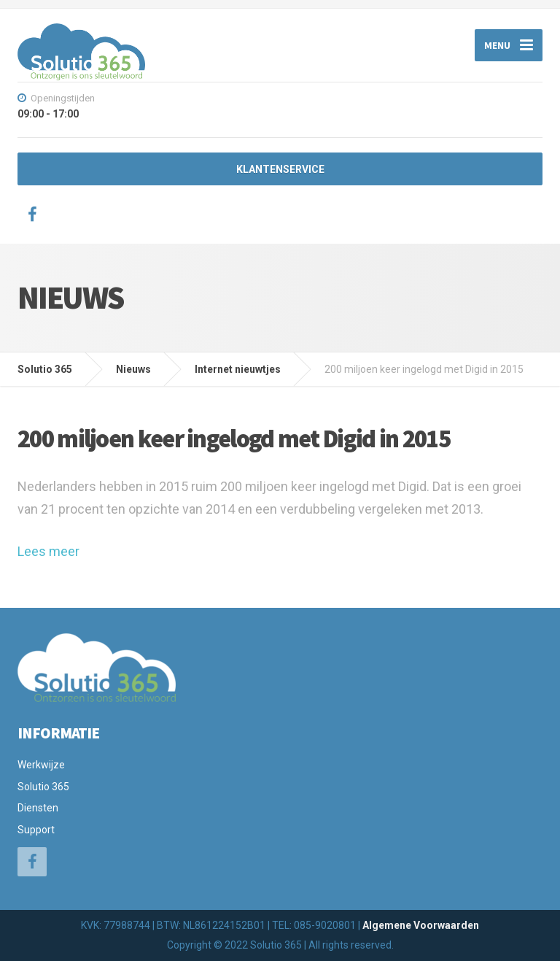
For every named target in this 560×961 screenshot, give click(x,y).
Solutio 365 (43, 787)
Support (36, 830)
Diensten (38, 808)
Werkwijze (41, 765)
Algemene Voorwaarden (421, 925)
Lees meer (48, 551)
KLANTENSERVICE (280, 169)
